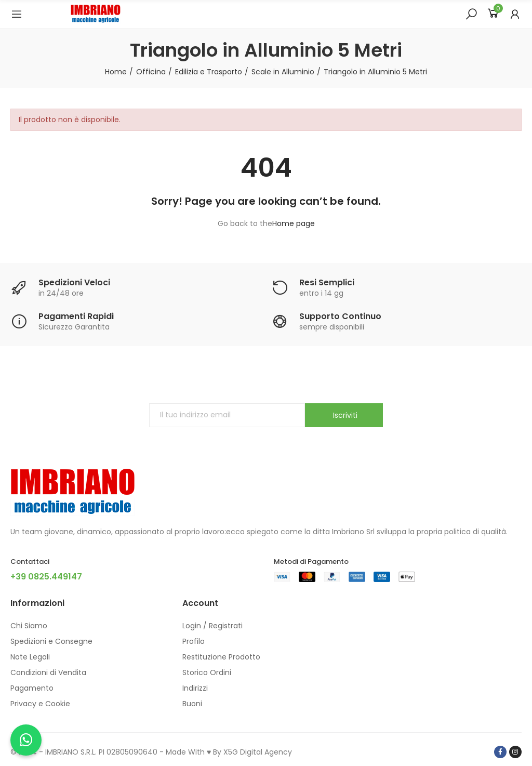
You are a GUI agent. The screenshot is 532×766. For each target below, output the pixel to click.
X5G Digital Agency (258, 752)
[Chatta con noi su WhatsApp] (26, 740)
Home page (294, 223)
